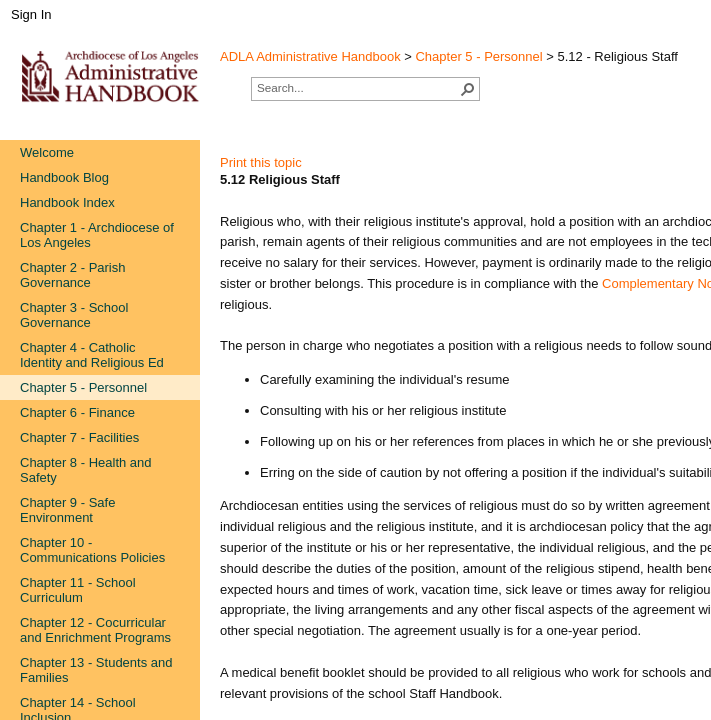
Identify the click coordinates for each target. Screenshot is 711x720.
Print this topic (261, 162)
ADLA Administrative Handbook (310, 56)
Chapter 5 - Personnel (478, 56)
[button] (468, 89)
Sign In (31, 14)
